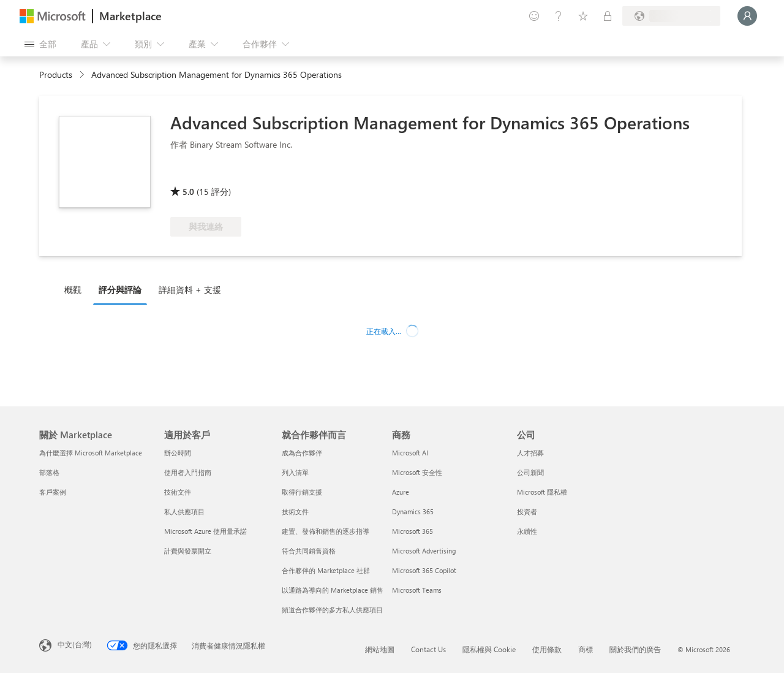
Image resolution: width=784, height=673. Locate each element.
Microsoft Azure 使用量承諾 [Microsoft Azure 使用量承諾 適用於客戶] (205, 531)
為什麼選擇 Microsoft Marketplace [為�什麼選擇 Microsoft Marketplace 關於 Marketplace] (91, 453)
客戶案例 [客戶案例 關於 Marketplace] (53, 492)
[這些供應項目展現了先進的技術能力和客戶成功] (211, 174)
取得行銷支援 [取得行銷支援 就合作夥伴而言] (302, 492)
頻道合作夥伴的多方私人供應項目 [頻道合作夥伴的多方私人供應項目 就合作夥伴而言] (332, 610)
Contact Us (428, 649)
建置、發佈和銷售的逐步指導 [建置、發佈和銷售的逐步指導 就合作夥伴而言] (326, 531)
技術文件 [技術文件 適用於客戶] (178, 492)
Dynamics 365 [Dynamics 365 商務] (413, 511)
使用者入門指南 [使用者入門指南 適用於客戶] (188, 472)
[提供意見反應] (534, 16)
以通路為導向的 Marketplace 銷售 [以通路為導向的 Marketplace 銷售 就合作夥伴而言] (333, 590)
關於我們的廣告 (635, 649)
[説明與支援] (559, 16)
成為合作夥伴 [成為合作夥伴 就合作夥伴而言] (302, 453)
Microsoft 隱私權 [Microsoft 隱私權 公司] (542, 492)
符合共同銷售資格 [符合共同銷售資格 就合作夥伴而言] (309, 551)
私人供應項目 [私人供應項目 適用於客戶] (184, 511)
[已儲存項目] (583, 16)
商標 (586, 649)
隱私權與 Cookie (489, 649)
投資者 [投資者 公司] (527, 511)
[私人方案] (608, 16)
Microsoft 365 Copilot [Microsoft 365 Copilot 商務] (424, 570)
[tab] (76, 289)
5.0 (188, 192)
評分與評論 (120, 290)
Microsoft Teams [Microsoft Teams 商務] (417, 590)
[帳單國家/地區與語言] (671, 16)
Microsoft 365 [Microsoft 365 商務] (413, 531)
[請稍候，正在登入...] (747, 16)
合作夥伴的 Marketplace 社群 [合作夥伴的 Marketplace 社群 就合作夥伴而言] (326, 570)
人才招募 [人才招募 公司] (530, 453)
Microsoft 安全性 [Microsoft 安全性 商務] (417, 472)
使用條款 (547, 649)
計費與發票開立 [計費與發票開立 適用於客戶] (188, 551)
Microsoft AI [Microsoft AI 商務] (410, 453)
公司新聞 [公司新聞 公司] (530, 472)
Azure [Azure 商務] (401, 492)
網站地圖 (380, 649)
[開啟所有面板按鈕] (40, 44)
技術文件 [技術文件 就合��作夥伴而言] (295, 511)
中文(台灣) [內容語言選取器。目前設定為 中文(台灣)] (75, 644)
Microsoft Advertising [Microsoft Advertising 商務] (424, 551)
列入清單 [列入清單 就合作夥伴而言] (295, 472)
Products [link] (56, 74)
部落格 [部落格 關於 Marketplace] (49, 472)
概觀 (73, 290)
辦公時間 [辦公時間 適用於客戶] (178, 453)
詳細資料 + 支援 (190, 290)
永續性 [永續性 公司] (527, 531)
